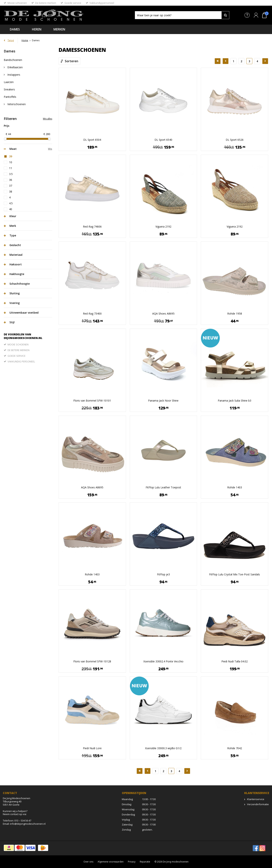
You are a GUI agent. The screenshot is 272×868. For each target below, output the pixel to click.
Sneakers (9, 89)
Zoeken (225, 15)
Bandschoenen (13, 60)
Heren (37, 29)
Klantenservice (256, 799)
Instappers (13, 75)
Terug (11, 40)
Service (247, 15)
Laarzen (9, 82)
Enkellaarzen (15, 67)
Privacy (132, 862)
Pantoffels (10, 97)
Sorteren (71, 61)
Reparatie (145, 862)
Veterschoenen (16, 104)
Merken (59, 29)
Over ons (88, 862)
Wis (50, 149)
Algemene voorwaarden (111, 862)
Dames (15, 29)
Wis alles (48, 119)
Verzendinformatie (258, 804)
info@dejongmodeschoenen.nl (28, 824)
